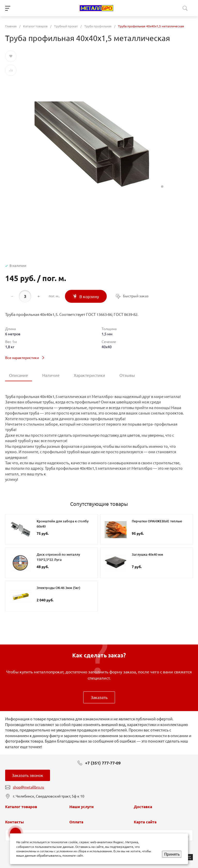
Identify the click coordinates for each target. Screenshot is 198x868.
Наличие (51, 375)
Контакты (14, 822)
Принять (172, 854)
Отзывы (127, 375)
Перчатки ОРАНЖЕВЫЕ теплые (157, 521)
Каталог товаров (21, 807)
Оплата (76, 822)
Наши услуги (81, 807)
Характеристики (89, 375)
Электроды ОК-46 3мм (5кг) (58, 588)
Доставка (143, 807)
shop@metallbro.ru (28, 787)
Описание (19, 375)
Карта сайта (145, 822)
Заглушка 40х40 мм (147, 554)
